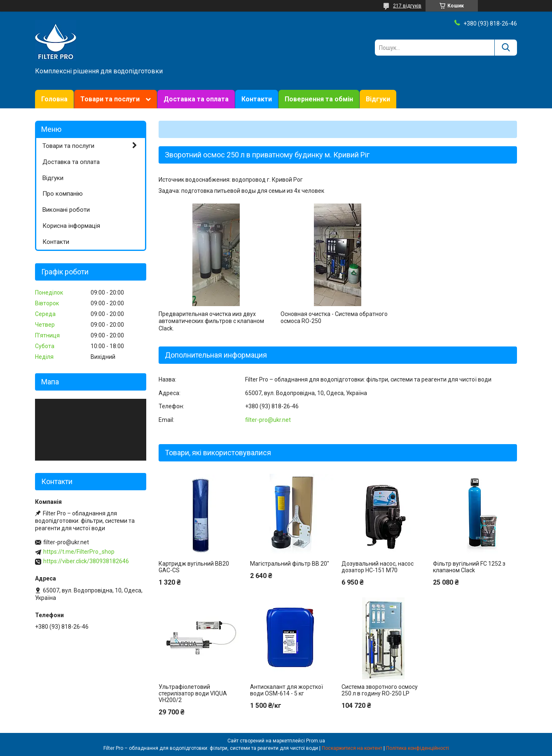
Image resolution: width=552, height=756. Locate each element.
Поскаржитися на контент (352, 748)
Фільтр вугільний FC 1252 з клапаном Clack (469, 567)
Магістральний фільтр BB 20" (290, 564)
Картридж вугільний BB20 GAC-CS (194, 567)
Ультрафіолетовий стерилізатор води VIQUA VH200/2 (193, 693)
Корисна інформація (71, 226)
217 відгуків (407, 6)
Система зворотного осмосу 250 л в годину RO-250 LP (380, 690)
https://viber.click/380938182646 (86, 561)
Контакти (257, 99)
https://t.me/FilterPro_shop (79, 552)
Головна (54, 99)
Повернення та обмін (319, 99)
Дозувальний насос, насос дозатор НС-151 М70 (378, 567)
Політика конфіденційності (418, 748)
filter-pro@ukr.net (268, 420)
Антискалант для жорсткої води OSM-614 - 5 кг (287, 690)
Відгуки (378, 99)
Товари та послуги (110, 99)
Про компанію (63, 194)
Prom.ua (316, 741)
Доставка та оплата (196, 99)
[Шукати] (506, 48)
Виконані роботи (66, 210)
